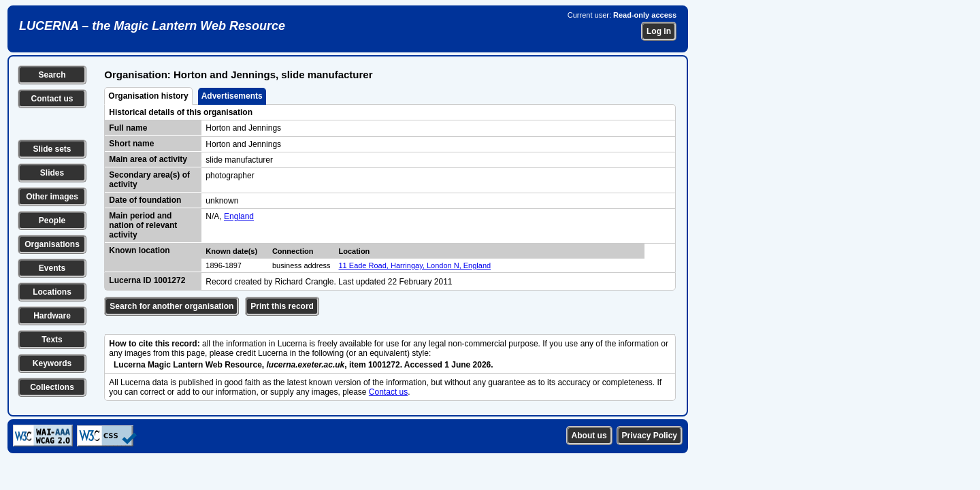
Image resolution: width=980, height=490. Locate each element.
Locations (52, 292)
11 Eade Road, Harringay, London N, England (415, 265)
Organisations (52, 244)
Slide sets (52, 149)
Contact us (52, 99)
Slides (52, 173)
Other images (52, 197)
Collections (52, 387)
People (52, 220)
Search (52, 75)
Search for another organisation (171, 306)
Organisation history (148, 96)
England (239, 216)
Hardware (52, 316)
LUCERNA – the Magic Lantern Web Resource (152, 26)
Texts (52, 340)
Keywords (52, 363)
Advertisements (232, 96)
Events (52, 268)
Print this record (282, 306)
